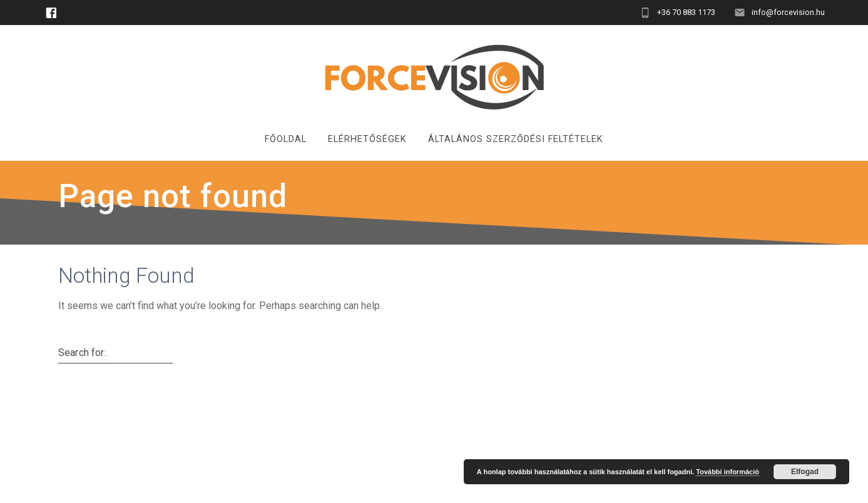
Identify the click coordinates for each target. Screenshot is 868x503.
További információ (728, 472)
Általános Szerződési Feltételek (516, 139)
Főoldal (286, 139)
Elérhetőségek (367, 139)
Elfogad (805, 472)
